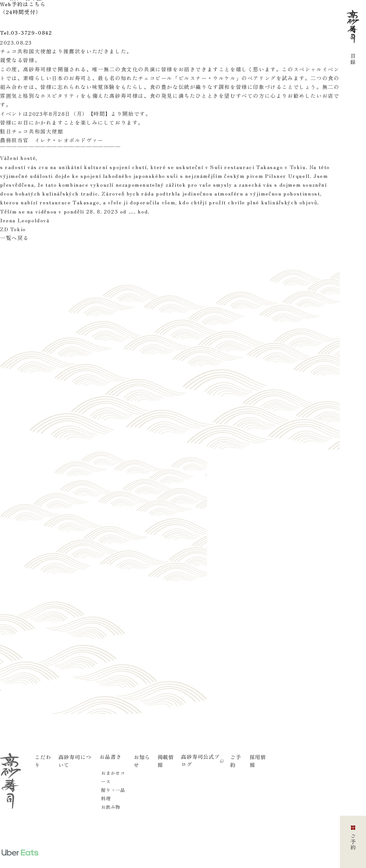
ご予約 (236, 761)
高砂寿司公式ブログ (202, 760)
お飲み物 (111, 807)
